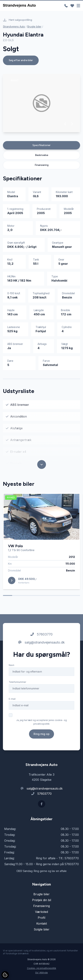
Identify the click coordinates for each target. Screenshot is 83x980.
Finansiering (42, 165)
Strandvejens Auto (14, 27)
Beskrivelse (42, 155)
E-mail (12, 699)
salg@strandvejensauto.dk (41, 642)
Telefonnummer (17, 682)
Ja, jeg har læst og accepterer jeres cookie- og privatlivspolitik (41, 722)
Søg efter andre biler (21, 60)
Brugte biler (34, 27)
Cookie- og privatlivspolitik (42, 968)
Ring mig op (41, 734)
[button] (65, 124)
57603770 (41, 634)
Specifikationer (41, 145)
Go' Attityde (41, 973)
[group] (41, 103)
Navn (11, 665)
